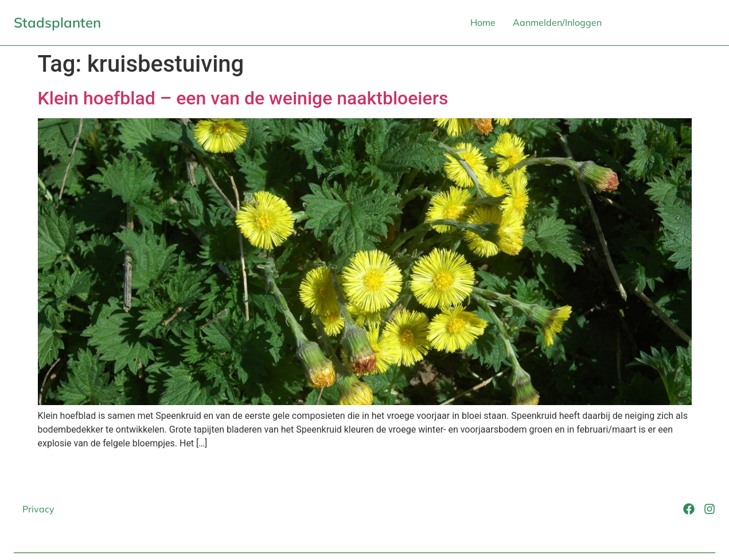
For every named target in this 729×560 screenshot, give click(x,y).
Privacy (38, 509)
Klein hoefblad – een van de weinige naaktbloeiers (243, 98)
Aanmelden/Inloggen (557, 22)
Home (483, 22)
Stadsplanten (57, 22)
